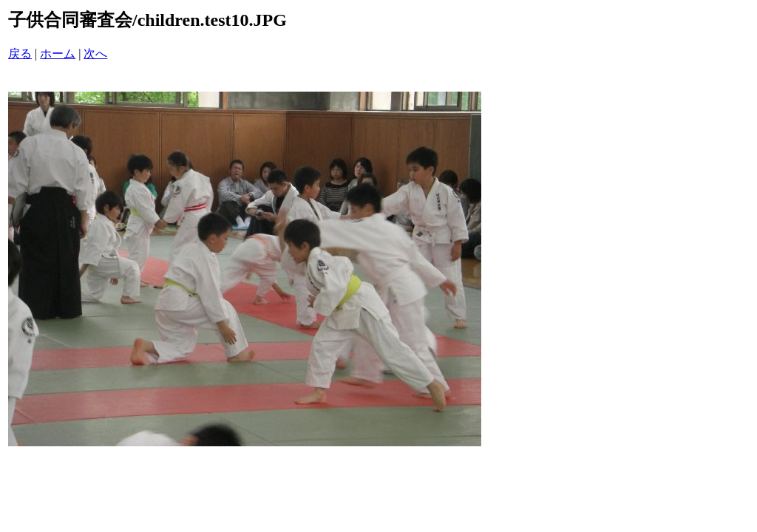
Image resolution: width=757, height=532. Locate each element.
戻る (20, 54)
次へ (95, 54)
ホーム (58, 54)
